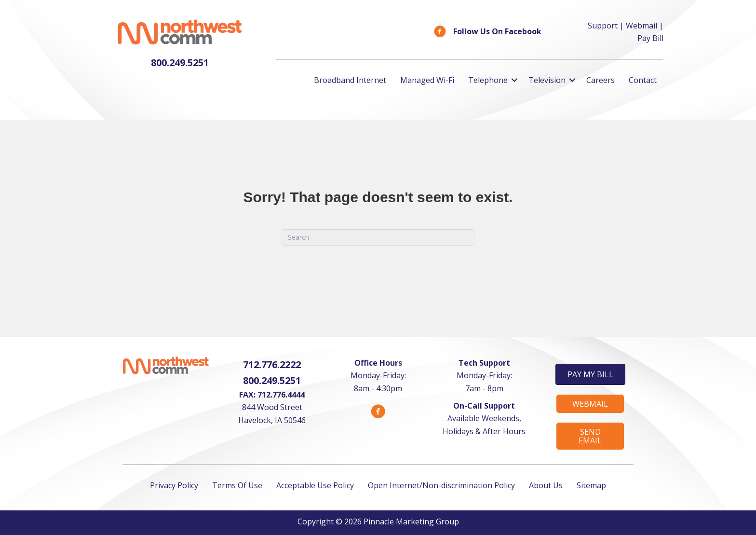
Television (547, 80)
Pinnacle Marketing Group (411, 521)
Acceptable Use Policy (315, 485)
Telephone (488, 80)
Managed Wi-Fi (427, 80)
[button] (590, 374)
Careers (601, 80)
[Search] (378, 237)
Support (603, 26)
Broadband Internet (350, 80)
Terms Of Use (237, 485)
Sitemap (591, 485)
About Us (546, 485)
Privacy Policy (174, 485)
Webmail (641, 26)
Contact (643, 80)
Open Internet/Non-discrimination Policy (441, 485)
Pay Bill (650, 38)
